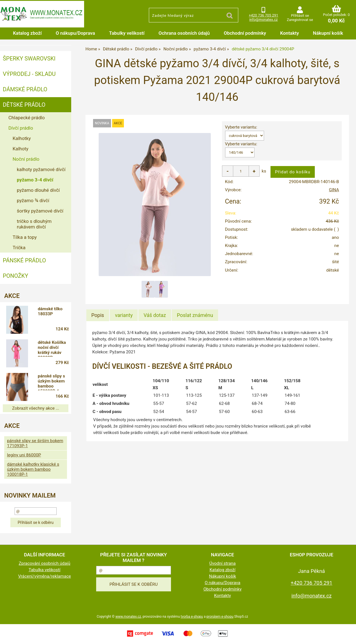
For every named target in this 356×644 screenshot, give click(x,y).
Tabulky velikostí (127, 33)
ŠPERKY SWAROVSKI (29, 59)
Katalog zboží (27, 33)
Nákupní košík (328, 33)
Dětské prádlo (24, 105)
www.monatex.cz (128, 617)
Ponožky (16, 276)
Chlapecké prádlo (27, 118)
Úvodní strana (223, 563)
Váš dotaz (155, 315)
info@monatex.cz (263, 19)
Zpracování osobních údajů (45, 563)
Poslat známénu (195, 315)
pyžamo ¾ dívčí (33, 200)
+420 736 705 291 (264, 15)
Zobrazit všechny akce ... (36, 408)
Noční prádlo (26, 159)
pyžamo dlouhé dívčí (38, 190)
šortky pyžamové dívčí (40, 211)
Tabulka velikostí (45, 570)
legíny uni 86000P (24, 455)
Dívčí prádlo (21, 128)
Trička (19, 248)
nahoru (348, 636)
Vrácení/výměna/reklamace (45, 576)
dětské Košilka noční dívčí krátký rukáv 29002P (52, 348)
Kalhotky (22, 138)
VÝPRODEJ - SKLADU (29, 74)
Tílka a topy (25, 237)
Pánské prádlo (24, 260)
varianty (124, 315)
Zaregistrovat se (300, 20)
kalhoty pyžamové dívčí (41, 169)
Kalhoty (20, 149)
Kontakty (289, 33)
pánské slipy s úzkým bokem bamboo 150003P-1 (51, 382)
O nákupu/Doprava (75, 33)
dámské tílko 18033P (50, 311)
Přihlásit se (300, 16)
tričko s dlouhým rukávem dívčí (34, 224)
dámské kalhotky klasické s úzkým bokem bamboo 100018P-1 (33, 469)
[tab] (98, 315)
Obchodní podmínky (245, 33)
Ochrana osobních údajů (184, 33)
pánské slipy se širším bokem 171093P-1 (35, 443)
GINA (334, 190)
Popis (98, 315)
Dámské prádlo (25, 89)
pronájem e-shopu (220, 617)
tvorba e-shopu (192, 617)
